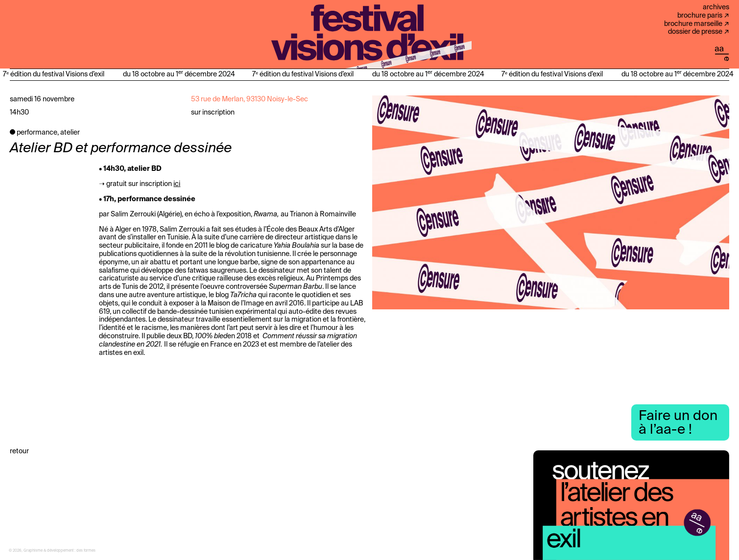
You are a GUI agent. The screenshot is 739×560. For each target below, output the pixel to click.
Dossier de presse (695, 32)
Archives (716, 7)
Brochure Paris (700, 16)
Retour (19, 451)
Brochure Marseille (693, 24)
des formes (86, 551)
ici (177, 184)
